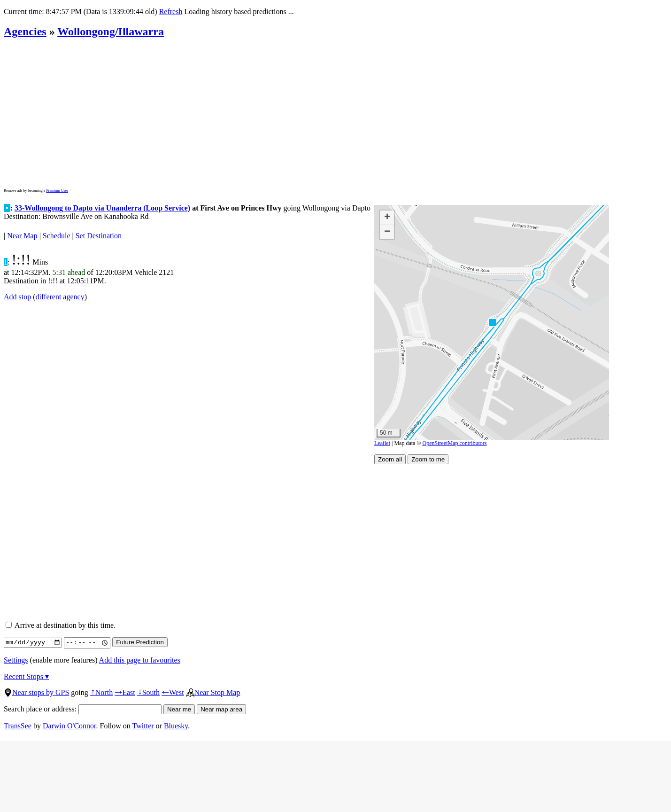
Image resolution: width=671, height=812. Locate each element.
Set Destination (99, 236)
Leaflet (382, 443)
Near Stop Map (213, 692)
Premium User (57, 191)
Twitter (143, 726)
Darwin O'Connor (69, 726)
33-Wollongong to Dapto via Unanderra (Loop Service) (102, 208)
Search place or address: (83, 709)
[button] (492, 322)
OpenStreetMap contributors (455, 443)
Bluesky (176, 726)
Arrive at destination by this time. (61, 625)
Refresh (171, 12)
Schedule (57, 236)
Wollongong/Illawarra (111, 31)
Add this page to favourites (140, 660)
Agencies (25, 31)
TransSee (18, 726)
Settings (16, 660)
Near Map (22, 236)
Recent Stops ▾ (26, 676)
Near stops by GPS (36, 692)
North (101, 692)
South (148, 692)
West (173, 692)
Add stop (17, 297)
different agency (60, 297)
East (125, 692)
